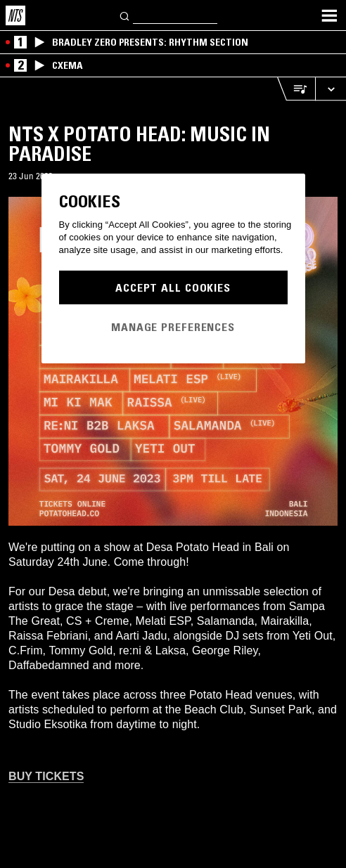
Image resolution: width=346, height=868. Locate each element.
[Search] (125, 15)
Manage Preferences (173, 327)
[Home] (15, 15)
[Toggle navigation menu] (329, 15)
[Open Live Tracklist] (296, 89)
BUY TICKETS (46, 776)
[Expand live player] (331, 89)
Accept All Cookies (173, 287)
